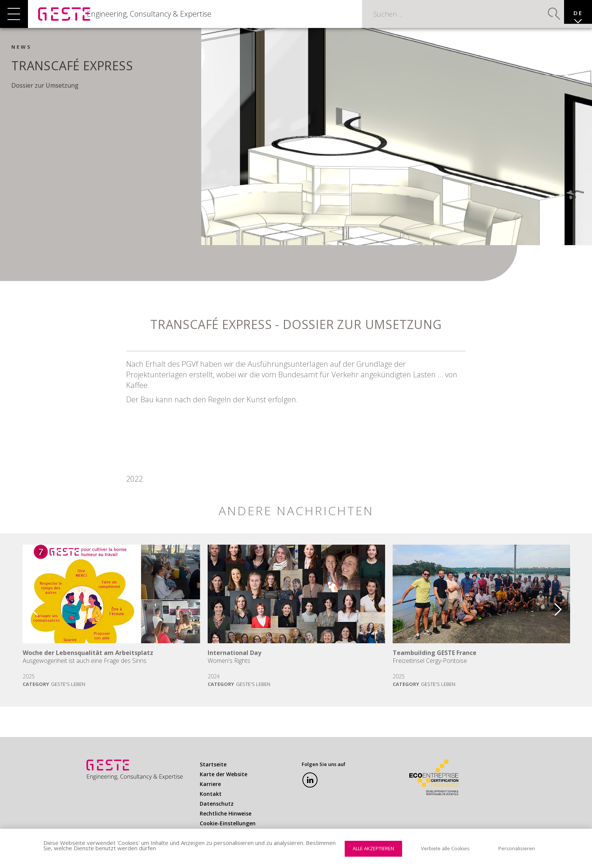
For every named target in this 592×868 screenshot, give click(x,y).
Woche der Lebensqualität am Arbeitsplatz (88, 661)
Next (563, 614)
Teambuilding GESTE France (435, 661)
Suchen (543, 17)
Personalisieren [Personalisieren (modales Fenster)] (517, 848)
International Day (234, 661)
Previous (29, 614)
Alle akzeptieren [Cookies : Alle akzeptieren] (373, 848)
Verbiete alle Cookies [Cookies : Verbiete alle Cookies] (445, 848)
